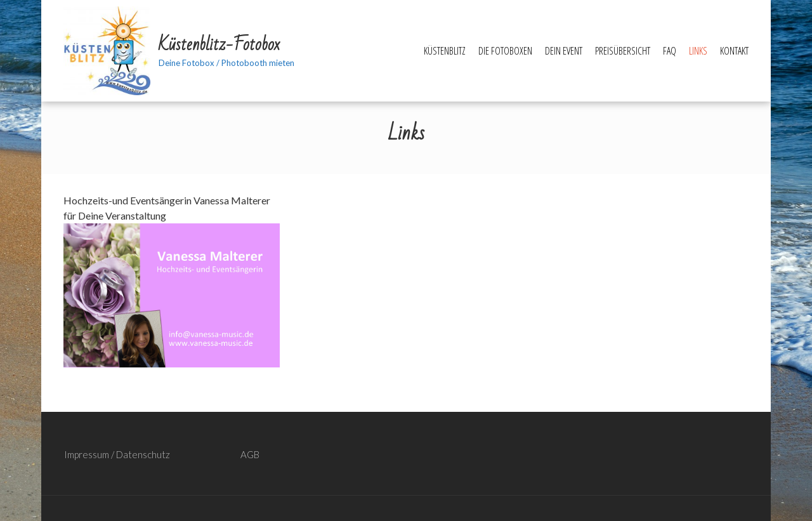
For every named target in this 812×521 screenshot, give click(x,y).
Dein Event (564, 51)
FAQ (670, 51)
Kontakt (734, 51)
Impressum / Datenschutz (117, 454)
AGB (250, 454)
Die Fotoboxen (505, 51)
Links (698, 51)
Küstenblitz (445, 51)
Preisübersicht (623, 51)
